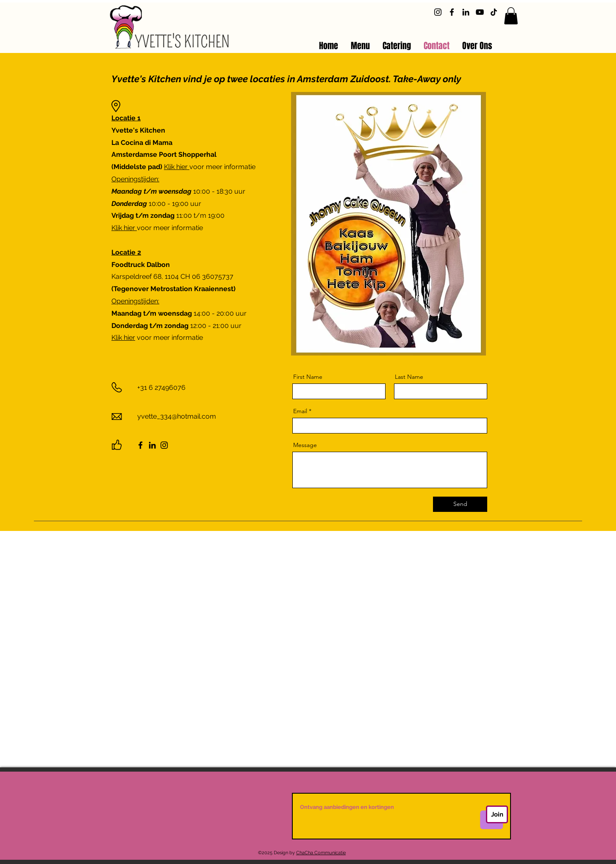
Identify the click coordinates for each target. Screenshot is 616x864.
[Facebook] (452, 12)
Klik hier (177, 167)
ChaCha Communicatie (321, 853)
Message (305, 445)
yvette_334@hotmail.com (177, 416)
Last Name (409, 377)
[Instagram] (438, 12)
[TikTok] (494, 12)
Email (300, 411)
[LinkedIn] (466, 12)
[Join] (497, 814)
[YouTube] (480, 12)
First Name (308, 377)
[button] (511, 16)
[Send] (460, 504)
